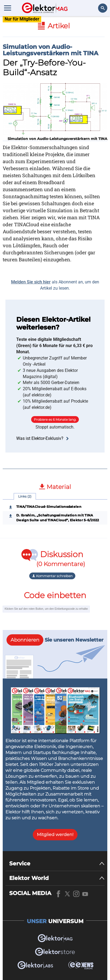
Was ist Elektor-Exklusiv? (43, 438)
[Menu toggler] (8, 8)
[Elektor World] (57, 878)
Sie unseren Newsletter (55, 640)
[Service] (57, 864)
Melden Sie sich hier (31, 282)
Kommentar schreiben (52, 576)
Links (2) (25, 496)
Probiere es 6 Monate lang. (55, 419)
